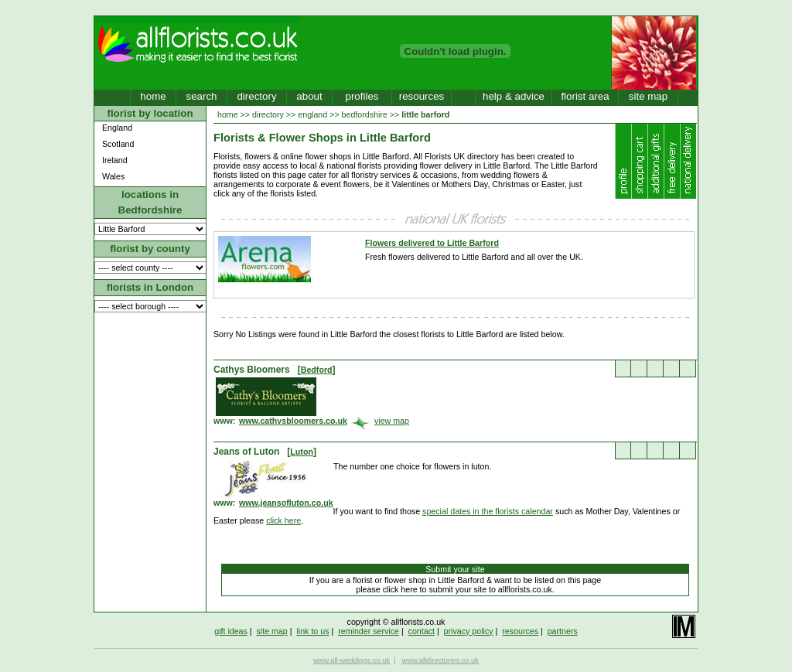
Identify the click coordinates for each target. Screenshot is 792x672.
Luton (302, 452)
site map (648, 96)
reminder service (369, 631)
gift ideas (231, 631)
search (201, 96)
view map (392, 421)
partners (563, 631)
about (309, 96)
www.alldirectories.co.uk (440, 660)
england (312, 114)
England (117, 128)
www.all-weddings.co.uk (352, 660)
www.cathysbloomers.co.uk (293, 421)
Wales (113, 176)
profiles (362, 96)
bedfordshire (365, 114)
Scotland (118, 144)
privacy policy (469, 631)
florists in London (150, 287)
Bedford (317, 370)
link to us (312, 631)
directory (256, 96)
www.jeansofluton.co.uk (286, 503)
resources (422, 96)
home (153, 96)
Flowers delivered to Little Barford (432, 243)
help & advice (514, 96)
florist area (585, 96)
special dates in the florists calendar (488, 511)
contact (422, 631)
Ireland (115, 160)
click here (283, 520)
